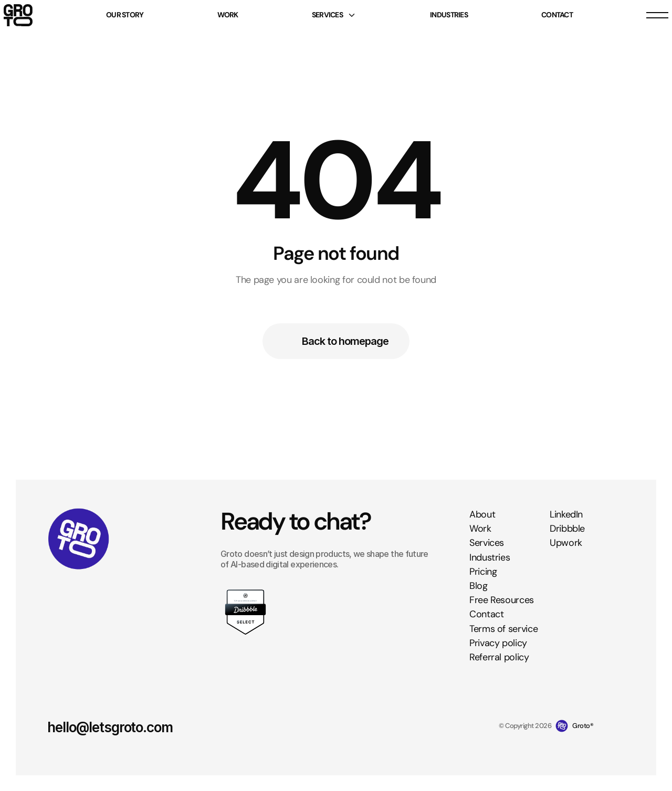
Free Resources (502, 600)
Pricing (483, 572)
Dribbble (567, 529)
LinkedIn (566, 514)
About (482, 514)
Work (480, 529)
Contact (486, 614)
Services (487, 543)
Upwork (566, 543)
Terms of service (503, 628)
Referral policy (499, 657)
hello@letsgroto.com (110, 727)
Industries (490, 557)
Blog (479, 586)
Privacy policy (498, 643)
